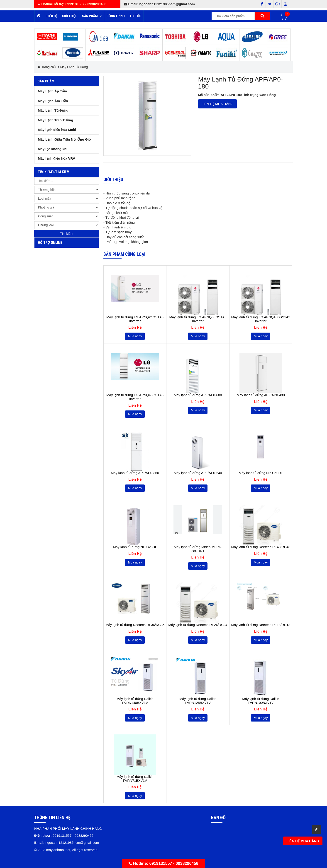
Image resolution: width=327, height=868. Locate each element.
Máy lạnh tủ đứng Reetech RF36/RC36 (135, 625)
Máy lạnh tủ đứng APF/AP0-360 (135, 473)
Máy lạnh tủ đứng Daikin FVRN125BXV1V (198, 701)
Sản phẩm (92, 16)
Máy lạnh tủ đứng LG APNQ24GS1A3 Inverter (135, 319)
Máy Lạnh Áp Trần (52, 91)
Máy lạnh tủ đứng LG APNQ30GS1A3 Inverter (198, 319)
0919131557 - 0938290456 (174, 863)
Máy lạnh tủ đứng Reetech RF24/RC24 (198, 625)
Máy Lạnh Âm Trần (53, 101)
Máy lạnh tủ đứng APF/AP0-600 (198, 395)
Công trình (116, 16)
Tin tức (135, 16)
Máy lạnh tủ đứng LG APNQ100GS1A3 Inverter (261, 319)
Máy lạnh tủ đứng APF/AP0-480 (261, 395)
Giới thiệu (70, 16)
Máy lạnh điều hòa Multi (57, 130)
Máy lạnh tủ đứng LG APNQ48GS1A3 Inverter (135, 397)
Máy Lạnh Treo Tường (55, 120)
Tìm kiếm (67, 234)
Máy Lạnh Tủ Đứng (74, 67)
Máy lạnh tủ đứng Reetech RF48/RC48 (261, 547)
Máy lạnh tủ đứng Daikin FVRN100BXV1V (261, 701)
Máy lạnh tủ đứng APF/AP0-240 (198, 473)
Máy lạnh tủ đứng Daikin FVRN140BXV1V (135, 701)
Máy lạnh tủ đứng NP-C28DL (135, 547)
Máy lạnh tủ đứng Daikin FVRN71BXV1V (135, 779)
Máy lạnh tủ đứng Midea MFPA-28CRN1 (198, 549)
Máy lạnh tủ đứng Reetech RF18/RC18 (261, 625)
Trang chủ (47, 67)
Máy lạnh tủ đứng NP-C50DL (261, 473)
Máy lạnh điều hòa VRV (56, 158)
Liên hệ (52, 16)
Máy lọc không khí (53, 149)
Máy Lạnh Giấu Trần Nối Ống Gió (64, 139)
